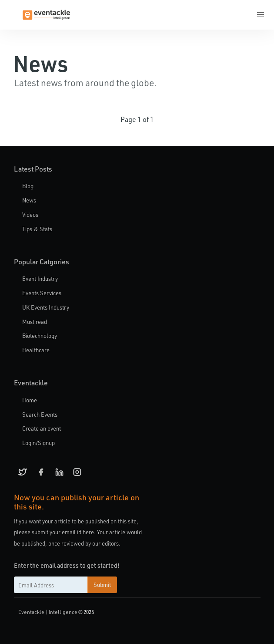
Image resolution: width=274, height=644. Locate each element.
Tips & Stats (37, 229)
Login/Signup (38, 443)
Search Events (40, 414)
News (29, 200)
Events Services (42, 293)
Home (30, 400)
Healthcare (36, 350)
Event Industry (40, 278)
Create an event (42, 428)
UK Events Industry (46, 307)
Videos (30, 214)
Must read (35, 322)
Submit (102, 585)
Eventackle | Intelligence (48, 612)
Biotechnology (40, 335)
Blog (28, 186)
